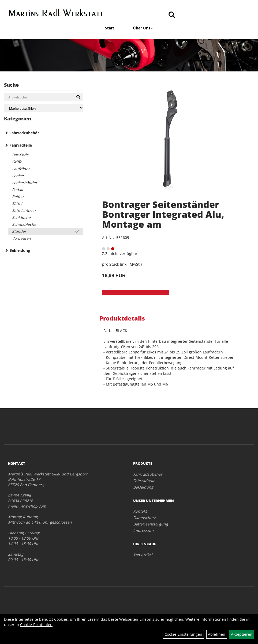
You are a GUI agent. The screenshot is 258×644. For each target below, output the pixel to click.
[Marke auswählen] (44, 108)
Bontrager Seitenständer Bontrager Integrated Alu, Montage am (163, 214)
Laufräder (21, 169)
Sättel (17, 203)
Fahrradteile (21, 145)
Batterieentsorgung (151, 524)
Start (110, 28)
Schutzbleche (24, 224)
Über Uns (143, 28)
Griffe (17, 162)
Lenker (18, 176)
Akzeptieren (242, 634)
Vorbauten (21, 238)
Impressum (143, 530)
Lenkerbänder (25, 183)
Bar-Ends (20, 155)
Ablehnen (217, 634)
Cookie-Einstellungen (183, 634)
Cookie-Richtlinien (36, 625)
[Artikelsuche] (172, 15)
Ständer (19, 231)
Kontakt (140, 511)
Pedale (18, 190)
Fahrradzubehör (24, 133)
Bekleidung (20, 250)
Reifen (18, 197)
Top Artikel (143, 555)
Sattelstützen (24, 210)
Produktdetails (122, 318)
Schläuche (21, 217)
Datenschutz (144, 518)
